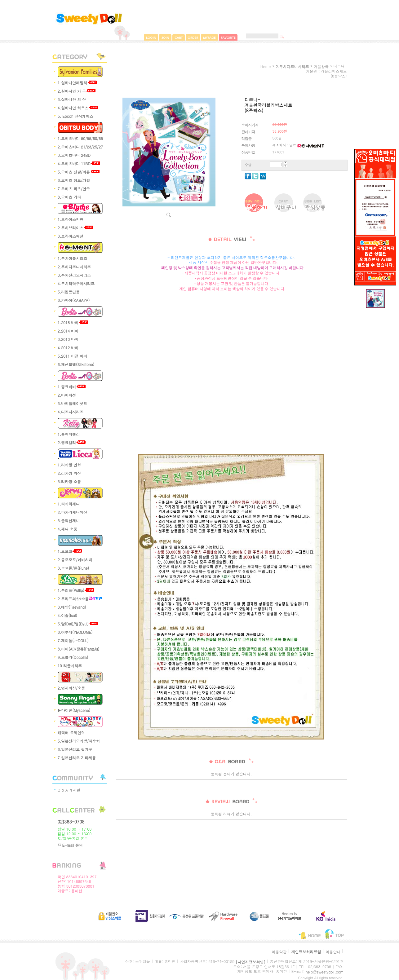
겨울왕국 (321, 66)
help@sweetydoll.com (325, 972)
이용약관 (279, 952)
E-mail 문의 (70, 845)
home (266, 66)
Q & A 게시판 (69, 790)
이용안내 (333, 952)
